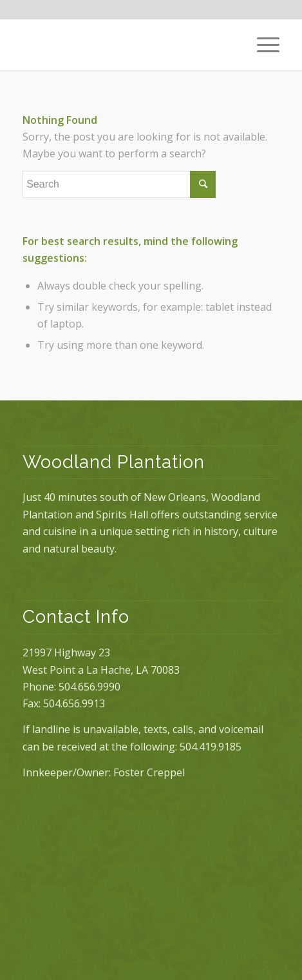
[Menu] (262, 44)
